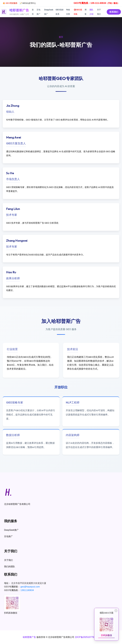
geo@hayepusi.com (30, 587)
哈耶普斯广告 (29, 637)
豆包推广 (38, 12)
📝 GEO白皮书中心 (28, 3)
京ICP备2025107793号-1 (87, 637)
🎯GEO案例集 (78, 12)
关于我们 (99, 12)
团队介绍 (91, 12)
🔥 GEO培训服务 (10, 3)
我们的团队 (10, 567)
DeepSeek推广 (49, 12)
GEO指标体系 (60, 12)
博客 (86, 12)
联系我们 (114, 12)
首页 (33, 12)
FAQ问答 (68, 12)
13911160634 (27, 590)
